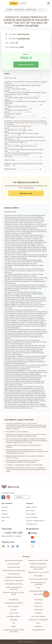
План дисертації (14, 574)
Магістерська (38, 594)
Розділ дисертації (14, 567)
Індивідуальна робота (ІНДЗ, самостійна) (14, 631)
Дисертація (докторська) (14, 560)
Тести (38, 623)
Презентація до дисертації (38, 579)
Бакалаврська (14, 600)
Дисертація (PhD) (14, 564)
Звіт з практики (14, 606)
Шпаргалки (38, 626)
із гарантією (29, 188)
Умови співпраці (32, 517)
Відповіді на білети (14, 616)
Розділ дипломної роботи (14, 603)
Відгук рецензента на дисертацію (14, 588)
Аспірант (23, 3)
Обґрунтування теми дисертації (14, 571)
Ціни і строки (31, 511)
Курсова (14, 610)
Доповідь (14, 620)
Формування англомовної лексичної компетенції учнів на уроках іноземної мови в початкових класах (26, 435)
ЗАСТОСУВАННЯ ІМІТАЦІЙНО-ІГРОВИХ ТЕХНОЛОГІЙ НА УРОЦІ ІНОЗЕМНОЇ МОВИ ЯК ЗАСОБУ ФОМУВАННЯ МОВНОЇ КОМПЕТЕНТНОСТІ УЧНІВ (27, 441)
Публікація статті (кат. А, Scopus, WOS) (38, 568)
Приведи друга (32, 524)
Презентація (38, 610)
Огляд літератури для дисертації (38, 583)
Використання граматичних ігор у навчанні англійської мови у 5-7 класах (25, 457)
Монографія (38, 576)
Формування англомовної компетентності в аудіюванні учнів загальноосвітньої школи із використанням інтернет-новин (26, 470)
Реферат (38, 613)
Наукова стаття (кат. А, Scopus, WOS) (14, 593)
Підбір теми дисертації (14, 577)
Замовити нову (26, 193)
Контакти (5, 507)
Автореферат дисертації (14, 584)
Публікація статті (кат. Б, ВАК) (38, 572)
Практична (38, 606)
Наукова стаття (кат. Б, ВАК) (38, 560)
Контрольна (38, 600)
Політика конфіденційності (36, 521)
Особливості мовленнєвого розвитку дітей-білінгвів (24, 465)
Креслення (38, 603)
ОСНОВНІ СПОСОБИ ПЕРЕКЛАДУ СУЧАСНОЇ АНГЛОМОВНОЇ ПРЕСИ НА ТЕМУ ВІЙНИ (23, 461)
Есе (14, 623)
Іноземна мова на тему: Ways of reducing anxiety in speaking (24, 446)
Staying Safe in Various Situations (17, 432)
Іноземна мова (23, 39)
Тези (38, 588)
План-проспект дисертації (14, 581)
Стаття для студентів (38, 616)
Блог (3, 521)
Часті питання (31, 514)
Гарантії (4, 511)
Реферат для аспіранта (38, 564)
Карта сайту (6, 517)
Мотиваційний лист (38, 630)
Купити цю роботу (26, 65)
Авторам (4, 514)
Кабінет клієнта (32, 507)
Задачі (14, 626)
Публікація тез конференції (38, 620)
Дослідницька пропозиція (38, 591)
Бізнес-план (14, 613)
